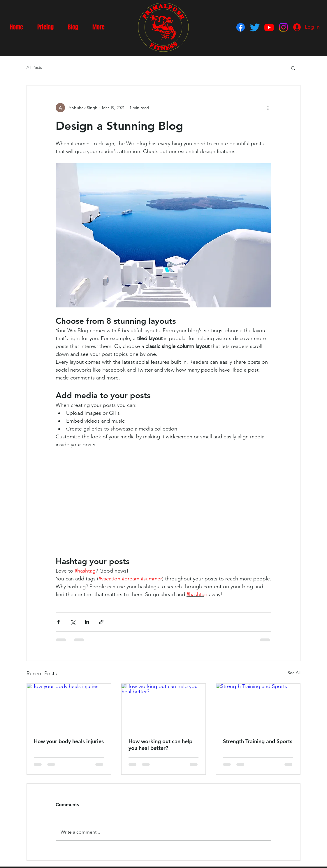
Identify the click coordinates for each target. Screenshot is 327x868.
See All (294, 673)
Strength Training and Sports (258, 741)
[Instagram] (283, 27)
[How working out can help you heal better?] (164, 707)
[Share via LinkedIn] (87, 622)
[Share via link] (101, 622)
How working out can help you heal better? (160, 745)
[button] (293, 68)
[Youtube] (269, 27)
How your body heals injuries (69, 741)
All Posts (34, 67)
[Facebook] (241, 27)
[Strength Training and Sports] (258, 707)
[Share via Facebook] (58, 622)
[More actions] (268, 108)
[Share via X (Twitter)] (73, 622)
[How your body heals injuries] (69, 707)
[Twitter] (255, 27)
